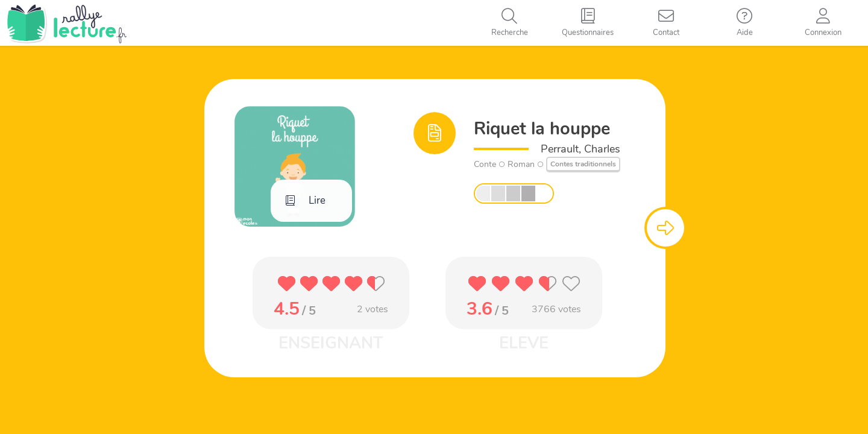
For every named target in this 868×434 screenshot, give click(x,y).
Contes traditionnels (583, 164)
